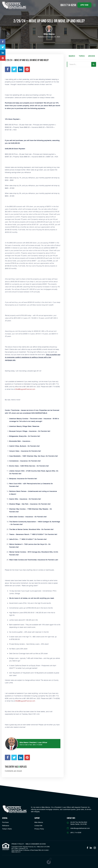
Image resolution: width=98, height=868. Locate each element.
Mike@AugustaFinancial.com (25, 389)
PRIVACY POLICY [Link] (18, 844)
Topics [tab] (82, 56)
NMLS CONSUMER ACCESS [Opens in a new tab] (36, 844)
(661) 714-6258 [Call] (68, 5)
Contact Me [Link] (38, 826)
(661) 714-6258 (37, 745)
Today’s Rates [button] (7, 829)
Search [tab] (72, 56)
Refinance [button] (6, 826)
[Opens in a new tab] (3, 42)
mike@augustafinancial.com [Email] (80, 828)
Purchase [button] (5, 822)
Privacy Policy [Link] (39, 829)
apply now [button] (84, 5)
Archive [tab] (91, 56)
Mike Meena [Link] (39, 822)
